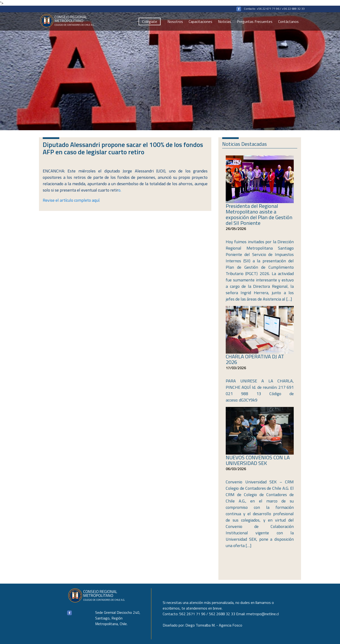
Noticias (225, 21)
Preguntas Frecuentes (255, 21)
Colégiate (150, 21)
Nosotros (175, 21)
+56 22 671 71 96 (268, 9)
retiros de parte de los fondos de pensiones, (114, 177)
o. (86, 190)
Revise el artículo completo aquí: (71, 200)
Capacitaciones (200, 21)
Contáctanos (288, 21)
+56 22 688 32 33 (293, 9)
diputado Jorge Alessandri (129, 171)
